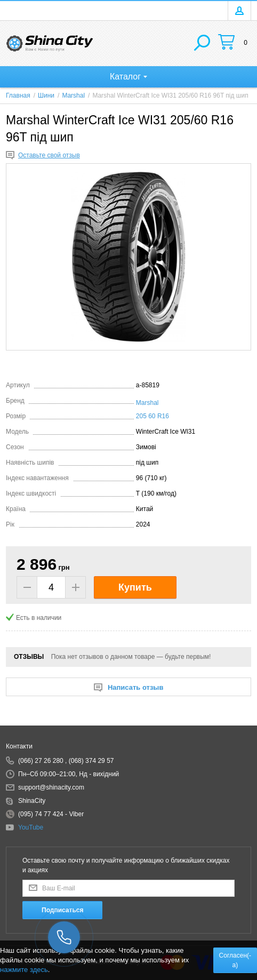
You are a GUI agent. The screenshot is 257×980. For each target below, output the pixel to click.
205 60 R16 (152, 416)
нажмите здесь (24, 970)
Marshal (147, 403)
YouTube (31, 827)
